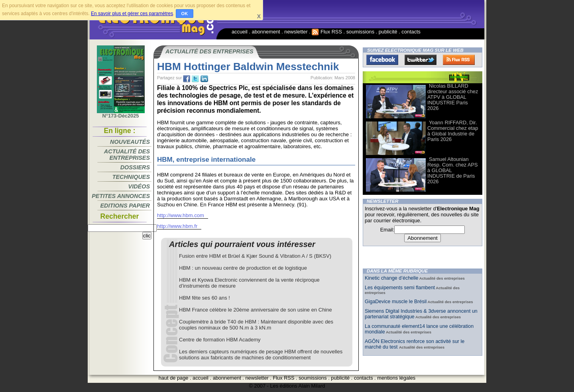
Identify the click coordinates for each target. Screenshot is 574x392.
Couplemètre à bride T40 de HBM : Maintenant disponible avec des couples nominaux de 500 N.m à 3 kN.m (256, 325)
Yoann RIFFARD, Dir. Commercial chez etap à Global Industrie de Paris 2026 (453, 131)
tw (195, 79)
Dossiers (135, 167)
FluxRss (459, 60)
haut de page (174, 378)
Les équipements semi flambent (400, 288)
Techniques (131, 177)
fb (187, 79)
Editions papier (125, 206)
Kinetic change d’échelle (391, 278)
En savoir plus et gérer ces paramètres (132, 14)
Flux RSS (327, 32)
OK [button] (185, 14)
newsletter (296, 32)
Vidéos (139, 186)
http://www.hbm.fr (177, 226)
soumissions (360, 32)
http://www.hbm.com (181, 215)
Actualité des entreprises (127, 155)
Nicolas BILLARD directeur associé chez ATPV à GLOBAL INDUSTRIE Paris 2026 (453, 97)
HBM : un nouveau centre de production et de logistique (243, 268)
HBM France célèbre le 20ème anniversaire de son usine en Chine (256, 310)
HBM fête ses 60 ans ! (204, 298)
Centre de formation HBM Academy (220, 340)
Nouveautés (130, 142)
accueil (240, 32)
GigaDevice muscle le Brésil (396, 302)
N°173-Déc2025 (121, 114)
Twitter (421, 60)
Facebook (382, 60)
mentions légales (396, 378)
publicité (388, 32)
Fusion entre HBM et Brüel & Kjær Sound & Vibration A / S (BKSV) (255, 256)
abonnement (266, 32)
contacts (411, 32)
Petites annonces (121, 196)
